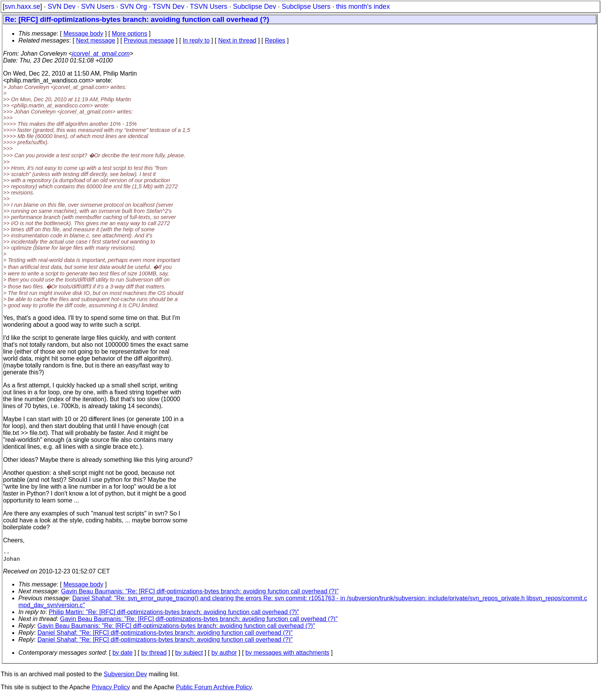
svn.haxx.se (22, 7)
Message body (83, 34)
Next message (95, 40)
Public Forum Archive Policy (214, 690)
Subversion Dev (126, 677)
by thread (154, 656)
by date (122, 656)
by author (224, 656)
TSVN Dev (168, 7)
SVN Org (133, 7)
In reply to (196, 40)
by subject (189, 656)
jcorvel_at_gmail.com (101, 54)
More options (130, 34)
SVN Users (98, 7)
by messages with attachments (287, 656)
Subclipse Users (306, 7)
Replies (275, 40)
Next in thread (237, 40)
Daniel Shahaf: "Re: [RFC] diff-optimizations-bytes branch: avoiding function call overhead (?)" (165, 636)
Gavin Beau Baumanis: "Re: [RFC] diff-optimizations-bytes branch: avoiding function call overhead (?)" (200, 594)
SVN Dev (61, 7)
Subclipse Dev (255, 7)
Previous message (149, 40)
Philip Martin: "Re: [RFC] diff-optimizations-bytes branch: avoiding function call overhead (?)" (174, 615)
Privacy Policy (111, 690)
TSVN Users (209, 7)
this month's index (363, 7)
